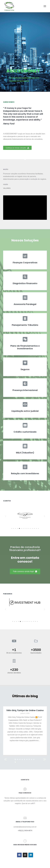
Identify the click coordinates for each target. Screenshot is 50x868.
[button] (17, 148)
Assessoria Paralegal (25, 304)
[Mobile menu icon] (45, 6)
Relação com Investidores (25, 473)
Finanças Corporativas (25, 263)
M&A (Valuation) (25, 453)
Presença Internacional (25, 390)
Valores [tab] (7, 188)
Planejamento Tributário (25, 325)
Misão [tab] (6, 169)
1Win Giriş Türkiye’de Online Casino (25, 710)
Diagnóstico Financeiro (25, 283)
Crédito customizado (25, 432)
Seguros (25, 369)
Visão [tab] (6, 184)
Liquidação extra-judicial (25, 411)
